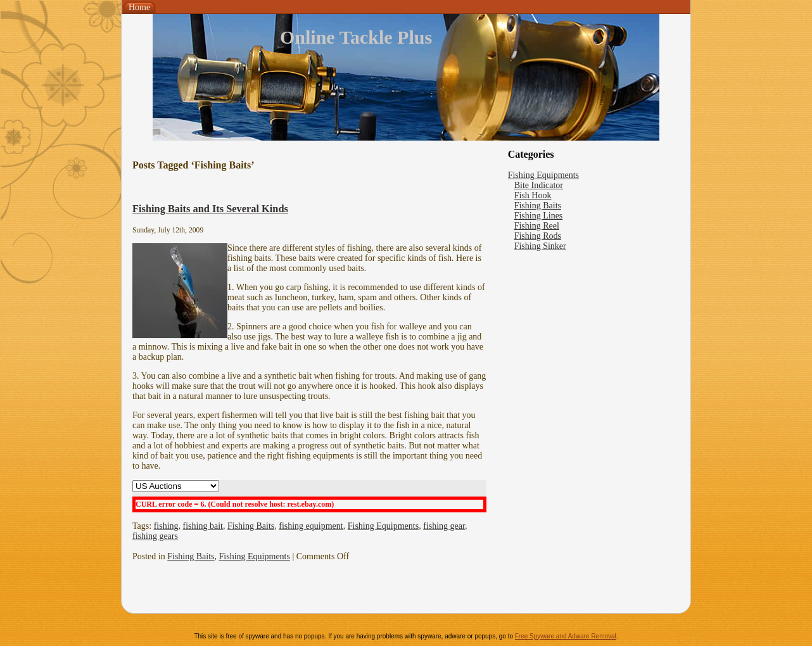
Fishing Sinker (540, 246)
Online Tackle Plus (356, 37)
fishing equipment (311, 526)
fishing (166, 526)
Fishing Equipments (383, 526)
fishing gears (155, 536)
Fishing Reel (537, 226)
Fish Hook (533, 195)
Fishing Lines (539, 216)
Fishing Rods (538, 236)
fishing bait (203, 526)
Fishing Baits (251, 526)
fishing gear (444, 526)
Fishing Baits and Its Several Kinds (210, 209)
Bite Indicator (539, 185)
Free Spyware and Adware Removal (566, 636)
